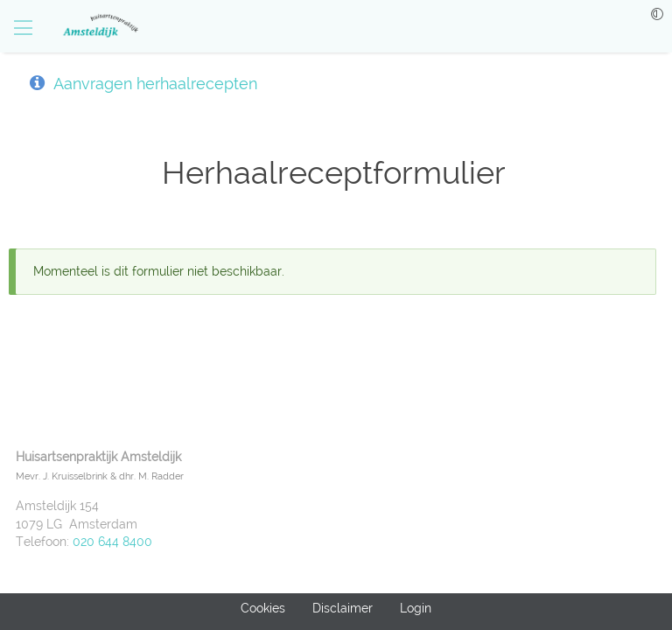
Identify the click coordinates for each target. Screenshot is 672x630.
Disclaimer (343, 608)
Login (416, 608)
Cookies (263, 608)
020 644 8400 (112, 542)
